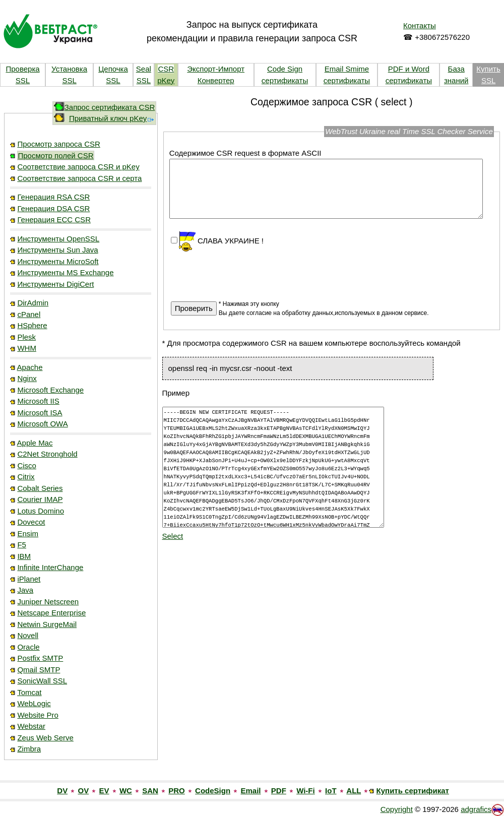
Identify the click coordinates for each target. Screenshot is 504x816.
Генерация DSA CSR (53, 208)
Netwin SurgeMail (47, 624)
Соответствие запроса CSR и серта (79, 178)
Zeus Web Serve (45, 738)
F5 (22, 545)
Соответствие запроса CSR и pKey (78, 167)
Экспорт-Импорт (216, 69)
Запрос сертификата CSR (110, 107)
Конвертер (216, 80)
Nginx (27, 378)
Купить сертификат (413, 791)
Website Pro (38, 715)
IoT (331, 791)
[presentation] (247, 272)
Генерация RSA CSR (53, 197)
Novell (28, 635)
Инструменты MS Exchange (65, 272)
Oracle (28, 647)
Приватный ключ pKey (112, 118)
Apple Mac (35, 443)
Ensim (28, 533)
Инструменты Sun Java (57, 250)
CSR (166, 69)
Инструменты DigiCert (55, 284)
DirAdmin (33, 303)
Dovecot (31, 522)
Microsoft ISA (40, 413)
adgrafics (476, 809)
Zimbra (29, 749)
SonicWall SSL (42, 681)
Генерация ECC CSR (54, 219)
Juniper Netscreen (48, 602)
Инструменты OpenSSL (58, 239)
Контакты (420, 25)
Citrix (26, 477)
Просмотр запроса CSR (58, 144)
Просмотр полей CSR (55, 155)
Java (25, 590)
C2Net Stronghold (47, 454)
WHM (27, 348)
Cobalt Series (40, 488)
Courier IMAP (40, 499)
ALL (354, 791)
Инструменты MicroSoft (58, 261)
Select (173, 536)
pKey (166, 80)
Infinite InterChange (50, 567)
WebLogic (34, 703)
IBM (24, 556)
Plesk (26, 337)
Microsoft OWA (42, 424)
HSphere (32, 325)
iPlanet (29, 579)
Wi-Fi (306, 791)
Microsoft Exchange (50, 390)
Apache (30, 367)
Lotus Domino (41, 511)
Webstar (31, 726)
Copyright (397, 809)
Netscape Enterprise (51, 613)
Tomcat (29, 692)
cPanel (29, 314)
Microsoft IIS (38, 401)
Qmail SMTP (39, 670)
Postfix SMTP (40, 658)
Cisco (27, 465)
